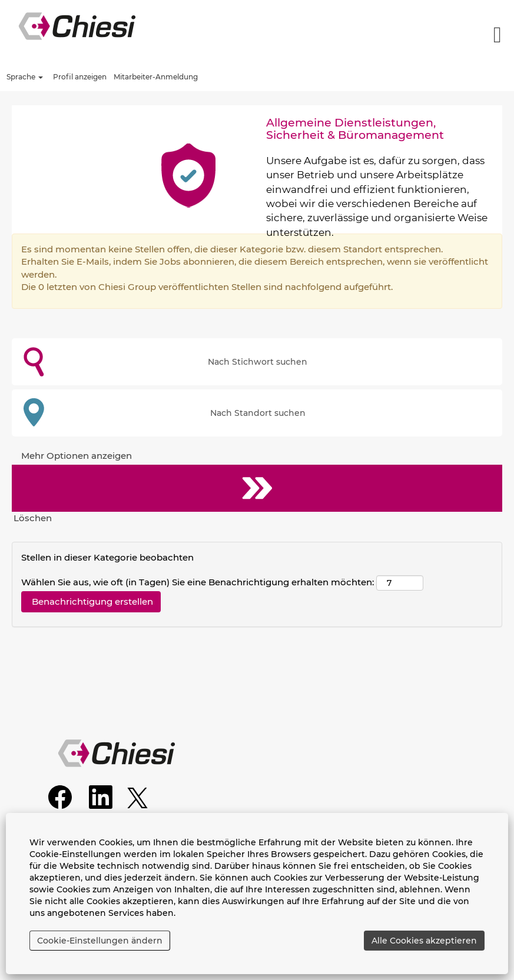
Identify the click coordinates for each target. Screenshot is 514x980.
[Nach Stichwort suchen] (257, 362)
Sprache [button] (25, 77)
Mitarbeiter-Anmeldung (156, 77)
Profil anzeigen (80, 77)
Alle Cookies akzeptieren (424, 941)
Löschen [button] (33, 518)
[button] (428, 35)
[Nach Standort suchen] (257, 413)
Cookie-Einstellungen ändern (100, 941)
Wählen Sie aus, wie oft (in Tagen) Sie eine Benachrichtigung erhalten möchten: (198, 582)
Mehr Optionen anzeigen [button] (77, 456)
